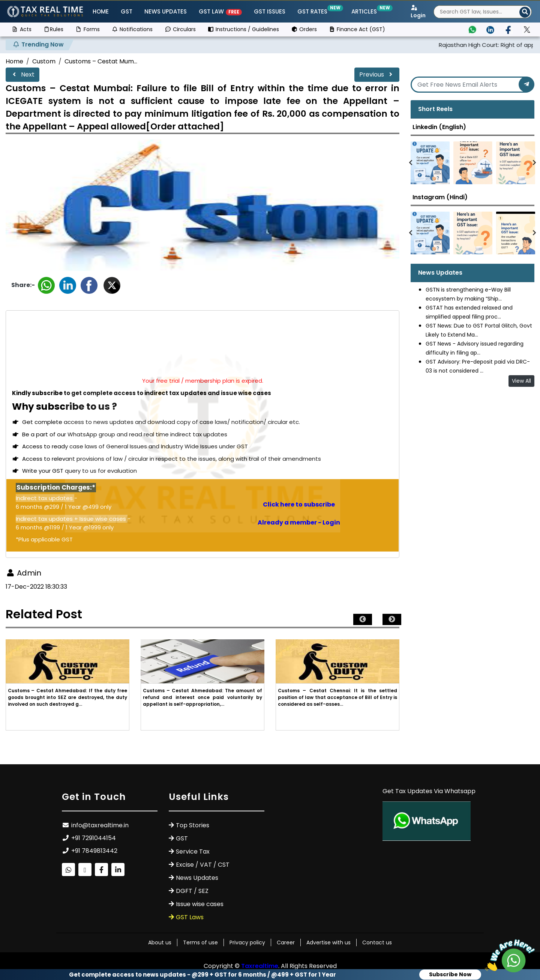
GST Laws (190, 917)
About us (160, 942)
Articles (366, 11)
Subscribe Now (450, 974)
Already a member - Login (299, 522)
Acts (22, 29)
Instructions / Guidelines (244, 29)
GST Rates (314, 11)
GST (127, 11)
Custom (44, 61)
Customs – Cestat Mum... (101, 61)
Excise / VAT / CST (203, 865)
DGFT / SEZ (192, 891)
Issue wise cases (200, 904)
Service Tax (193, 851)
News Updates (166, 11)
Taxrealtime (260, 966)
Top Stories (193, 825)
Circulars (180, 29)
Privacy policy (247, 942)
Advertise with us (328, 942)
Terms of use (200, 942)
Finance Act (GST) (357, 29)
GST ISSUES (270, 11)
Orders (304, 29)
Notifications (132, 29)
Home (101, 11)
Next (22, 74)
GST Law (220, 11)
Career (286, 942)
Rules (54, 29)
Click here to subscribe (299, 504)
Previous (377, 74)
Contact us (377, 942)
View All (521, 381)
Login (418, 12)
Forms (88, 29)
